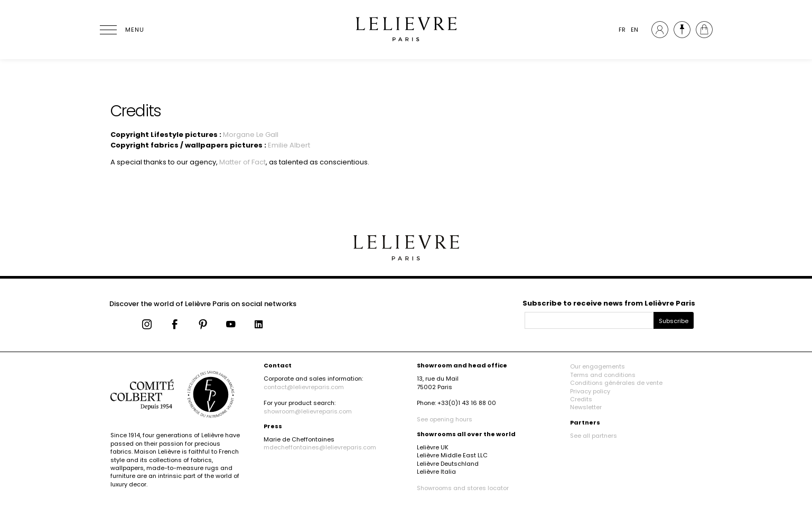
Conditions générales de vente (616, 383)
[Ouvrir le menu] (121, 30)
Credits (581, 399)
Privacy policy (590, 391)
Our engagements (598, 366)
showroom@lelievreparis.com (308, 411)
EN (634, 30)
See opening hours (445, 419)
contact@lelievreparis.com (304, 387)
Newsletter (586, 407)
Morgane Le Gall (251, 135)
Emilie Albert (289, 145)
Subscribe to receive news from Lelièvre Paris (609, 303)
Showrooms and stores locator (463, 488)
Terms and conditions (603, 375)
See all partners (594, 436)
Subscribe (674, 321)
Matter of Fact (242, 162)
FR (622, 30)
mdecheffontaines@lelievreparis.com (320, 447)
